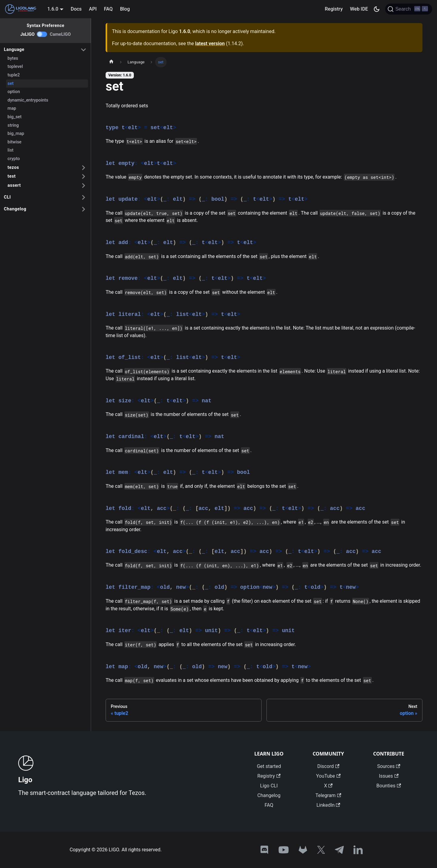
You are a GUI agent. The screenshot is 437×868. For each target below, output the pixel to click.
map (12, 108)
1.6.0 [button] (53, 9)
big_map (16, 134)
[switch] (42, 34)
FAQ (108, 9)
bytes (13, 58)
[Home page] (111, 62)
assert (14, 185)
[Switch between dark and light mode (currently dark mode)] (377, 9)
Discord (328, 766)
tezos (13, 168)
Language (14, 50)
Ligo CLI (269, 786)
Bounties (389, 786)
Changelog (15, 209)
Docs (76, 9)
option (14, 92)
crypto (14, 159)
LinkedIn (328, 805)
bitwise (15, 142)
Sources (389, 766)
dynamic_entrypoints (28, 100)
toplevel (15, 67)
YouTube (328, 776)
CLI (7, 197)
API (93, 9)
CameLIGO (60, 34)
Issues (389, 776)
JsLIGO (27, 34)
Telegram (328, 795)
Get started (269, 766)
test (12, 176)
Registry (334, 9)
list (11, 150)
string (13, 125)
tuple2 (14, 75)
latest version (210, 44)
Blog (125, 9)
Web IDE (359, 9)
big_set (15, 117)
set (11, 84)
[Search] (409, 9)
